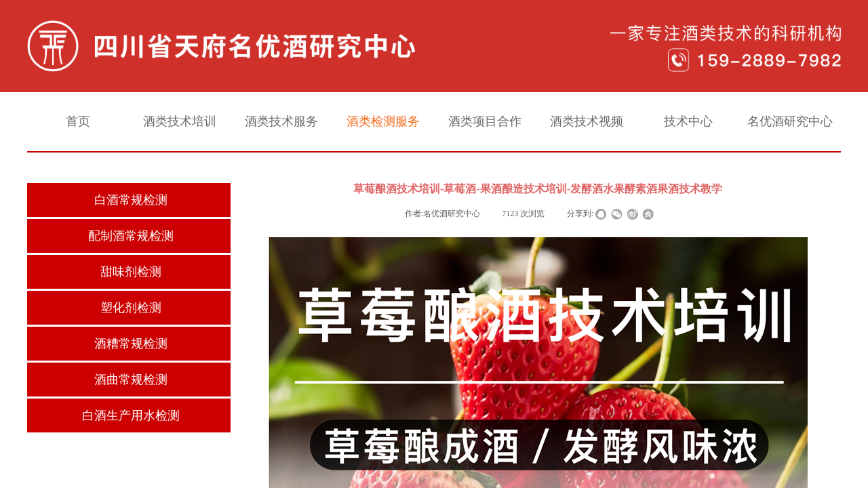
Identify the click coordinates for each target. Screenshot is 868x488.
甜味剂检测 (131, 272)
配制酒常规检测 (131, 236)
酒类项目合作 (485, 121)
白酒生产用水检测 (131, 415)
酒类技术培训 (180, 121)
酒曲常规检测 (131, 380)
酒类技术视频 (587, 121)
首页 (78, 121)
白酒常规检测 (131, 200)
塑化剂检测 (131, 308)
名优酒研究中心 (790, 121)
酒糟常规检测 (131, 344)
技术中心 (688, 121)
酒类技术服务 (281, 121)
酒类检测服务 (383, 121)
